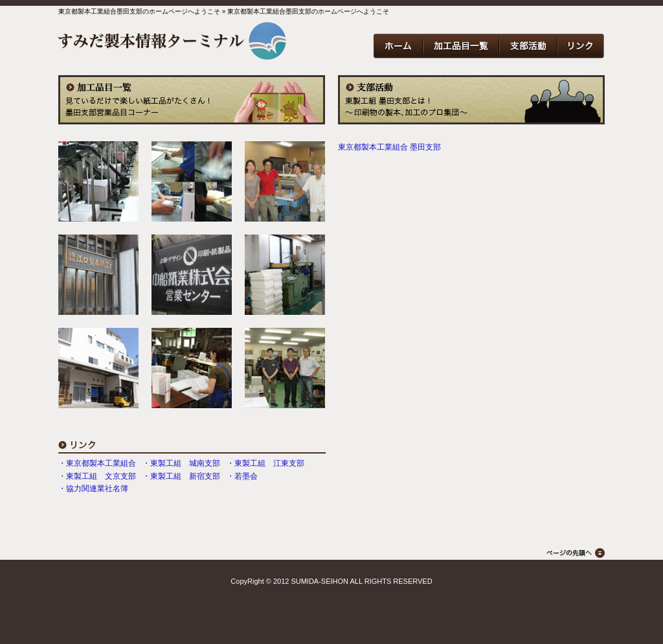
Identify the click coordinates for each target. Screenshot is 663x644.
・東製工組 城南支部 (181, 463)
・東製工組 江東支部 (265, 463)
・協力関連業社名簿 (93, 489)
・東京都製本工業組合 (97, 463)
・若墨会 (242, 476)
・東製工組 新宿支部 (181, 476)
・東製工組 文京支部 (97, 476)
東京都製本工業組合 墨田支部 (389, 147)
